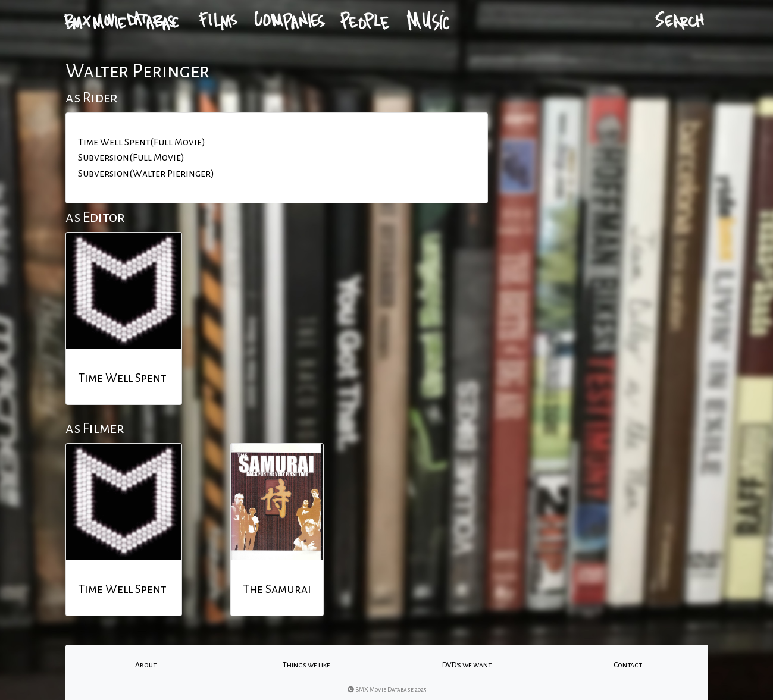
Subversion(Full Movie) (131, 158)
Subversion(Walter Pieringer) (146, 174)
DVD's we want (467, 665)
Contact (628, 665)
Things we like (306, 665)
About (146, 665)
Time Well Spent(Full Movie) (142, 142)
